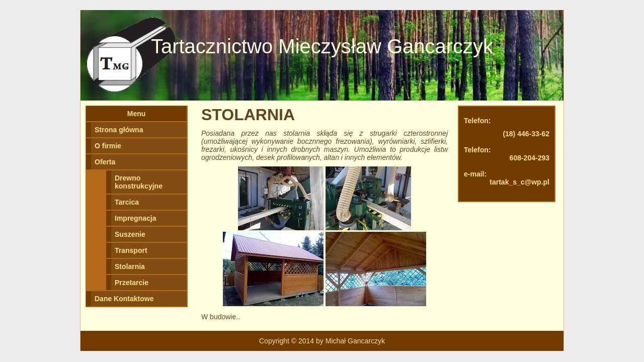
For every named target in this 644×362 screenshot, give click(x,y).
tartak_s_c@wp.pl (519, 182)
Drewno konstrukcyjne (139, 182)
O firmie (108, 146)
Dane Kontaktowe (124, 299)
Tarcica (127, 202)
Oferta (105, 162)
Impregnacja (135, 218)
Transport (131, 250)
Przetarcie (132, 283)
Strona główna (119, 130)
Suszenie (130, 234)
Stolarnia (130, 266)
